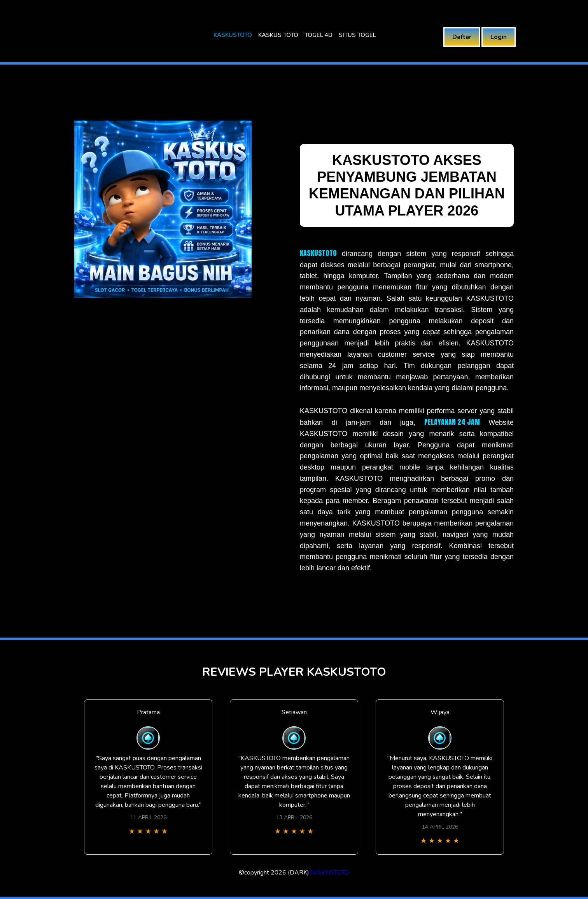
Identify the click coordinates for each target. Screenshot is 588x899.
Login (499, 37)
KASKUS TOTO (278, 35)
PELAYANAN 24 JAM (452, 422)
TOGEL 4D (318, 35)
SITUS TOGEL (357, 35)
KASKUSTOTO (233, 35)
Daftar (462, 37)
